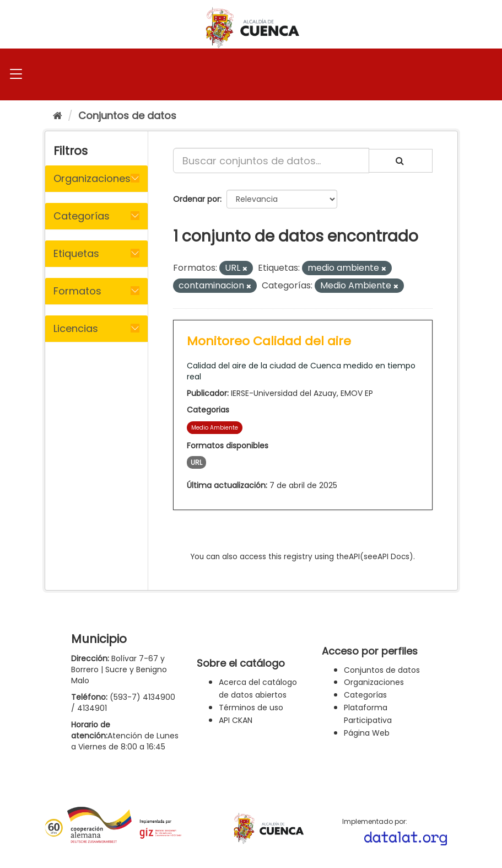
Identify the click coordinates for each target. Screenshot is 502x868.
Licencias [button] (76, 328)
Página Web (367, 733)
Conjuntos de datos (127, 116)
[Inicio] (58, 116)
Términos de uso (251, 708)
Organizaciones (374, 682)
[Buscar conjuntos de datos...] (271, 160)
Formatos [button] (77, 291)
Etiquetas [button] (76, 253)
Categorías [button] (82, 216)
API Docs (393, 557)
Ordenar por (196, 199)
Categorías (365, 695)
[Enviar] (401, 161)
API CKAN (236, 720)
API (354, 557)
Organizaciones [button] (92, 178)
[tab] (96, 179)
